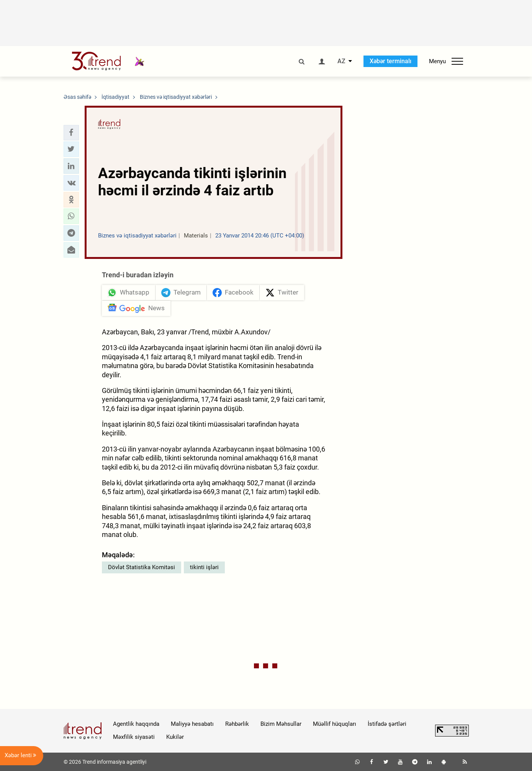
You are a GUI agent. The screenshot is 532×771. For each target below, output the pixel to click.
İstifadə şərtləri (387, 724)
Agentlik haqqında (136, 724)
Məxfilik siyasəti (134, 737)
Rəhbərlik (237, 724)
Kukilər (175, 737)
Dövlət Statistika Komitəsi (142, 567)
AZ (341, 61)
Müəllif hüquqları (335, 724)
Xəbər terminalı (390, 61)
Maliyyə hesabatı (192, 724)
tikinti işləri (204, 567)
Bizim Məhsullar (281, 724)
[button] (71, 133)
